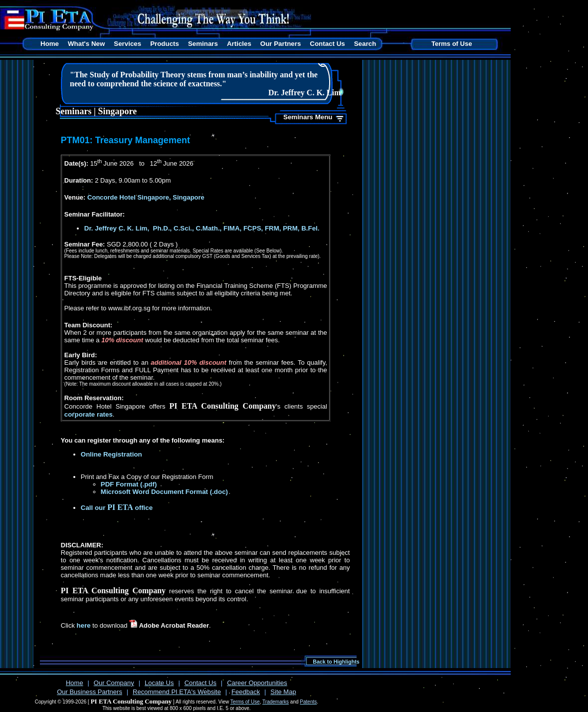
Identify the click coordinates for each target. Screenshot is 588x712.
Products (165, 44)
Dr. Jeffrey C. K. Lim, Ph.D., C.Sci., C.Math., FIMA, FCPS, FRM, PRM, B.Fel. (202, 228)
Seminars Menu (308, 117)
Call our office (117, 508)
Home (50, 44)
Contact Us (327, 44)
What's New (86, 44)
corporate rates (89, 414)
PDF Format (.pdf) (129, 484)
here (84, 625)
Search (365, 44)
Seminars (203, 44)
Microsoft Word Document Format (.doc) (164, 492)
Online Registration (111, 454)
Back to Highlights (336, 662)
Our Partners (281, 44)
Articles (239, 44)
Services (127, 44)
